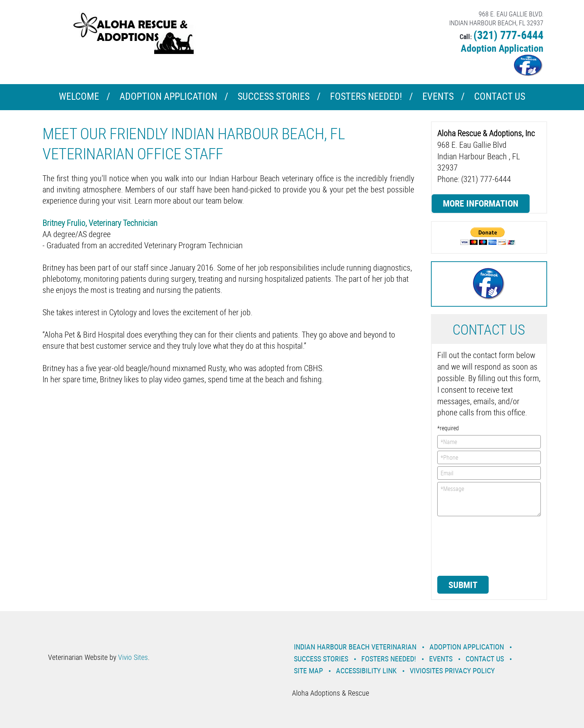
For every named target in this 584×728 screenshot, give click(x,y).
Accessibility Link (366, 670)
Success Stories (274, 96)
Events (438, 96)
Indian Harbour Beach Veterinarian (355, 647)
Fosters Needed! (366, 96)
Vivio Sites (133, 657)
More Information (481, 203)
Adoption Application (502, 48)
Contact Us (500, 96)
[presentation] (468, 545)
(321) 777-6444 (508, 35)
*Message (489, 499)
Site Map (308, 670)
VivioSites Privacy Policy (452, 670)
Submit (463, 585)
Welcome (79, 96)
